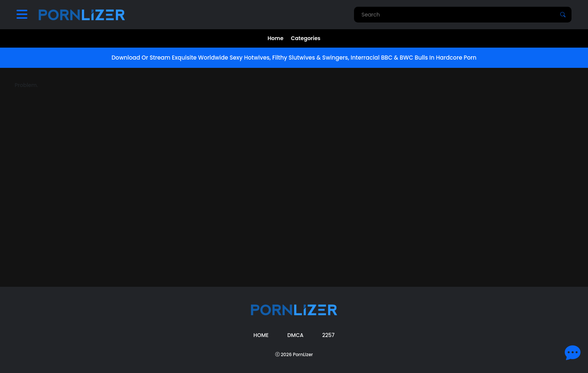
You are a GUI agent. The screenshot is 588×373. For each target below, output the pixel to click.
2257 (328, 335)
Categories (306, 38)
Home (276, 38)
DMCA (295, 335)
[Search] (563, 15)
